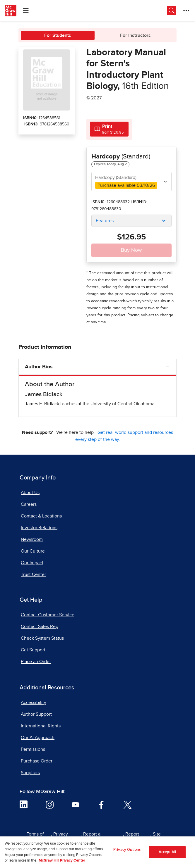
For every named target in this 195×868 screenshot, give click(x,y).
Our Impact (32, 563)
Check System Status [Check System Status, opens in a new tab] (42, 638)
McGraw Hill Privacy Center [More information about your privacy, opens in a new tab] (62, 863)
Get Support (33, 650)
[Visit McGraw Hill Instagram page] (50, 804)
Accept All (167, 854)
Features (105, 221)
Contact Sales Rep (40, 627)
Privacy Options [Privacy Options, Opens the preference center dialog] (127, 851)
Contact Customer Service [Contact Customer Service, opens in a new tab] (48, 615)
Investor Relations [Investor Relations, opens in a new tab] (39, 528)
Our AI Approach (38, 738)
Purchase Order (37, 761)
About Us (30, 493)
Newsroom (32, 539)
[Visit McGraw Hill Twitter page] (128, 804)
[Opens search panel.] (172, 11)
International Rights (41, 726)
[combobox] (131, 182)
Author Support (36, 714)
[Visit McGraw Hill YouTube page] (75, 804)
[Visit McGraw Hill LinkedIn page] (24, 804)
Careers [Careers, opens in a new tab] (29, 504)
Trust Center (33, 574)
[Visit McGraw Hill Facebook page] (101, 804)
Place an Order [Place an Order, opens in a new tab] (36, 662)
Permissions (33, 749)
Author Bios (39, 367)
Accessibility (34, 703)
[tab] (109, 129)
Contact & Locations (41, 516)
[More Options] (186, 11)
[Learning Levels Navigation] (26, 11)
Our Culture (33, 551)
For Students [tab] (58, 35)
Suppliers (30, 773)
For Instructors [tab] (135, 35)
